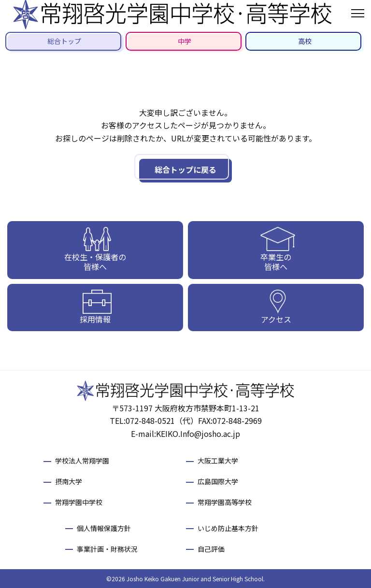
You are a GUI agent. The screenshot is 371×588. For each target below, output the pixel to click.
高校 (305, 41)
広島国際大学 (218, 481)
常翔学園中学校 (79, 502)
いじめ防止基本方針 (228, 528)
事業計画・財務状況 (107, 549)
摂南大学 (69, 481)
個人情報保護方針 (104, 528)
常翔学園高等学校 (225, 502)
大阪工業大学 (218, 461)
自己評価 (211, 549)
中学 (185, 41)
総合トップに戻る (185, 169)
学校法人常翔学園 (82, 461)
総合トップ (64, 41)
